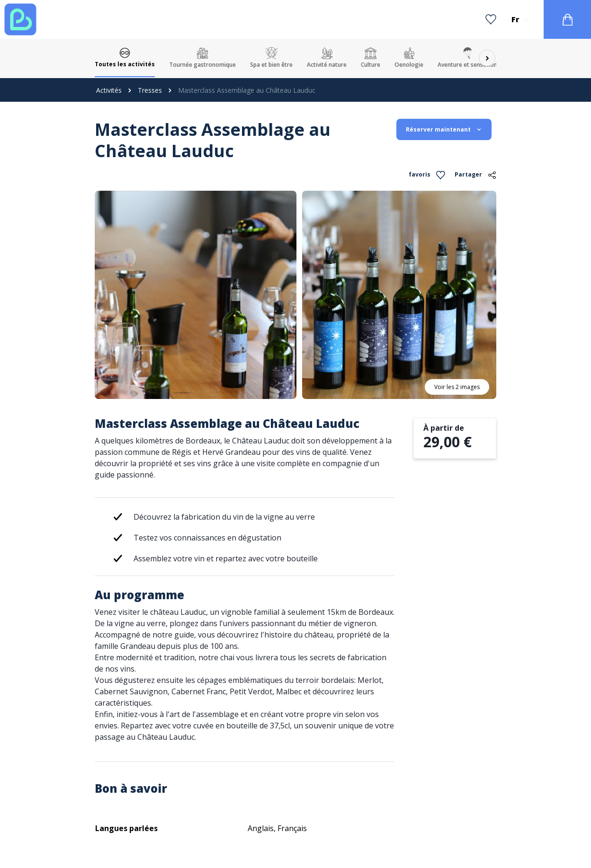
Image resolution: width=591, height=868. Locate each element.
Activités (109, 90)
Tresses (150, 90)
